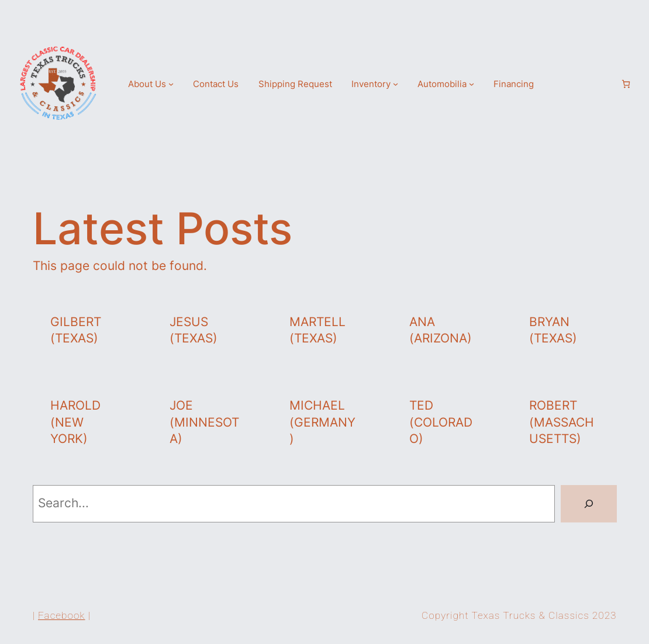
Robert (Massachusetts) (562, 422)
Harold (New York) (75, 422)
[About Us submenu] (171, 84)
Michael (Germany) (322, 422)
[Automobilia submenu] (472, 84)
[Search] (589, 504)
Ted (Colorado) (441, 422)
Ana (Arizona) (441, 330)
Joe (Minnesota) (204, 422)
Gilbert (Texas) (76, 330)
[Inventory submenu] (396, 84)
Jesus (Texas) (194, 330)
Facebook (61, 615)
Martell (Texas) (317, 330)
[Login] (606, 84)
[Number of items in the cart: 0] (626, 84)
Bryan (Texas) (553, 330)
